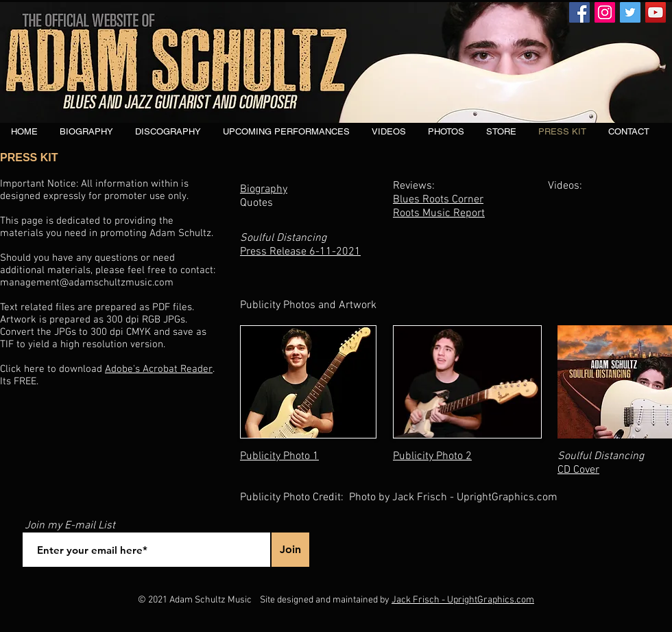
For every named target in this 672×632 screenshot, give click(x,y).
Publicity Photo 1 (279, 456)
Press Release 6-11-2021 (300, 252)
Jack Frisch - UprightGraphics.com (463, 600)
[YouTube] (656, 12)
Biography (264, 189)
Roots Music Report (439, 213)
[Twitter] (630, 12)
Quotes (256, 203)
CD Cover (578, 470)
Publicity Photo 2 (432, 456)
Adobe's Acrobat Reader (159, 369)
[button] (168, 132)
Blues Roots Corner (438, 200)
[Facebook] (579, 12)
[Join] (290, 550)
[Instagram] (605, 12)
